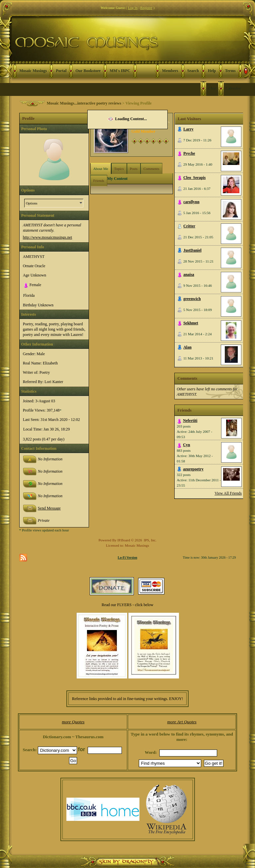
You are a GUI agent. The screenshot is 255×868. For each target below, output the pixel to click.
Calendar (233, 88)
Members (170, 71)
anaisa (189, 275)
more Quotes (73, 722)
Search (193, 71)
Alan (187, 347)
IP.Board (124, 540)
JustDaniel (192, 250)
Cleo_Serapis (194, 178)
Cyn (186, 445)
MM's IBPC (120, 71)
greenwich (192, 299)
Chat (212, 88)
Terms (230, 71)
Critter (189, 226)
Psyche (189, 153)
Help (212, 71)
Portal (61, 71)
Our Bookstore (88, 71)
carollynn (191, 202)
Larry (188, 129)
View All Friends (228, 493)
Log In (133, 8)
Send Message (49, 508)
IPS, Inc (150, 540)
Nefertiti (190, 421)
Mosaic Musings (33, 71)
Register (146, 8)
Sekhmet (191, 323)
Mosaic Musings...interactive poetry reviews (84, 103)
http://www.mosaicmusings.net (48, 237)
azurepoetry (193, 469)
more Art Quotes (182, 722)
